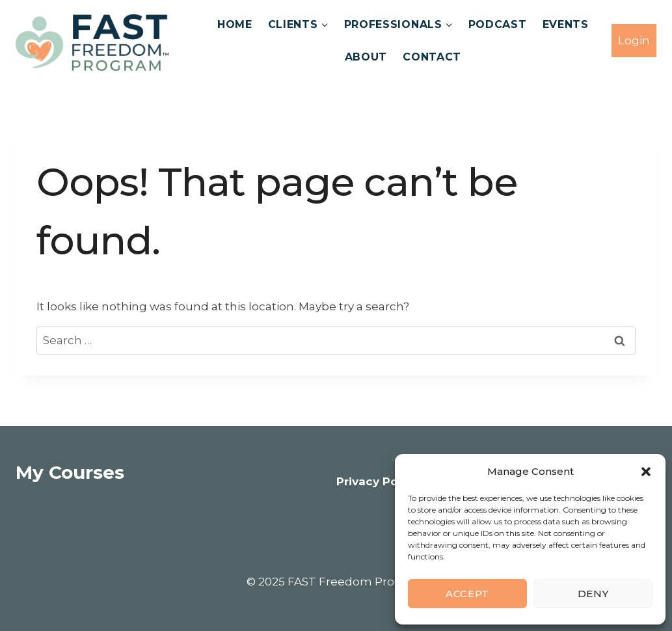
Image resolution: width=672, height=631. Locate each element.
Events (566, 24)
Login (634, 40)
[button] (646, 472)
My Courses (70, 472)
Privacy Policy (377, 481)
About (366, 57)
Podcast (498, 24)
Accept (467, 594)
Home (235, 24)
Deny (593, 594)
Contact (432, 57)
